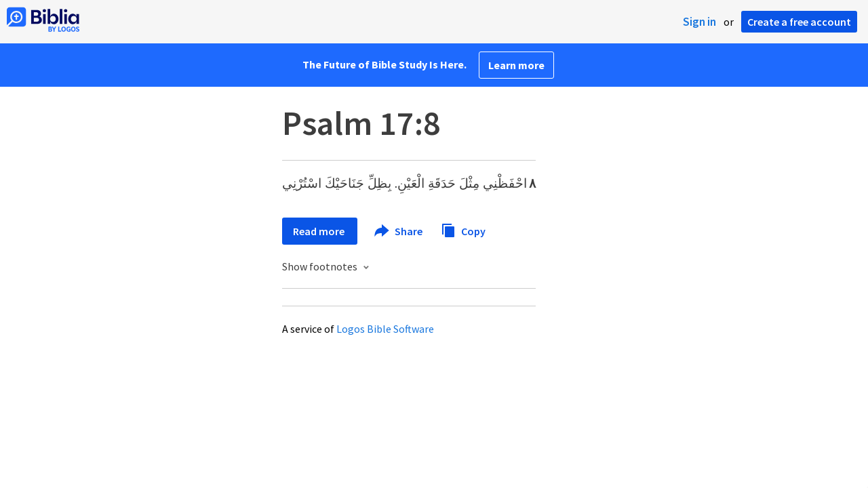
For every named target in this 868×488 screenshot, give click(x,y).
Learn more (516, 65)
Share (399, 231)
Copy (463, 229)
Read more (320, 231)
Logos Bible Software (385, 329)
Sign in (699, 22)
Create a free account (799, 22)
